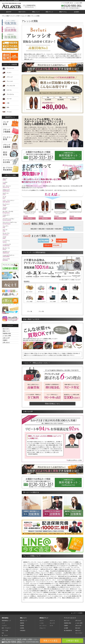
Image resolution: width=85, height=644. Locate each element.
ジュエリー (4, 615)
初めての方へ (22, 12)
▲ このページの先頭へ (77, 603)
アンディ (9, 73)
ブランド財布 (41, 301)
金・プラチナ (30, 292)
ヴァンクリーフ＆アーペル (10, 223)
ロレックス (52, 613)
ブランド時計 (75, 292)
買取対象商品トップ (6, 610)
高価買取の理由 (7, 333)
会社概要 (66, 618)
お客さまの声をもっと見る (74, 450)
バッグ (3, 613)
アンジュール (10, 68)
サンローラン (10, 234)
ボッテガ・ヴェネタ (10, 212)
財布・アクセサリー (6, 618)
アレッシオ (10, 81)
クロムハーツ (10, 190)
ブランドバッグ (64, 292)
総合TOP (9, 12)
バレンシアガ (10, 260)
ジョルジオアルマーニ (10, 256)
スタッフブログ (79, 623)
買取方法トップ (23, 610)
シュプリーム (10, 241)
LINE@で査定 (73, 641)
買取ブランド (49, 12)
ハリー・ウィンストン (10, 201)
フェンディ (10, 227)
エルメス (10, 179)
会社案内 (76, 12)
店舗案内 (5, 340)
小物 (8, 103)
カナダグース (10, 252)
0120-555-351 (73, 6)
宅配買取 (22, 613)
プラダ (10, 238)
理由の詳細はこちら (52, 393)
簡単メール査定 (51, 641)
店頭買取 (22, 615)
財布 (8, 107)
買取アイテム (63, 12)
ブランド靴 (75, 301)
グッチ (10, 198)
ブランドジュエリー (30, 301)
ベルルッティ (10, 216)
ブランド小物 (52, 301)
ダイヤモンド (41, 292)
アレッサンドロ (11, 86)
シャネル (10, 183)
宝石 (52, 292)
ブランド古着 (5, 620)
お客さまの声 (6, 338)
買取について (36, 12)
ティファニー (10, 205)
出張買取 (22, 618)
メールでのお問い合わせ (67, 3)
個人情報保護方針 (68, 620)
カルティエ (10, 194)
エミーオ (9, 99)
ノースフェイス (10, 245)
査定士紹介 (78, 618)
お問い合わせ (6, 343)
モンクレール (10, 249)
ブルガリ (10, 209)
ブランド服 (64, 301)
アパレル (9, 112)
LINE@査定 (23, 620)
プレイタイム (10, 94)
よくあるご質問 (78, 3)
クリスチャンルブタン (10, 219)
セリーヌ (10, 230)
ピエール (9, 90)
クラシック (10, 77)
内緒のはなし (78, 620)
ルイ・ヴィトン (10, 187)
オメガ (51, 615)
